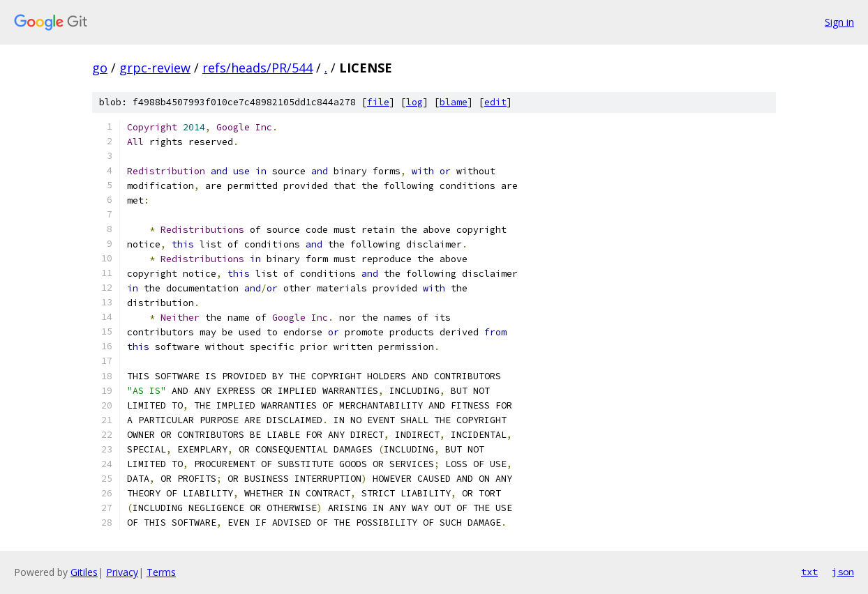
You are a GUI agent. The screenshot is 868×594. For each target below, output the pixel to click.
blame (454, 102)
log (414, 102)
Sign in (839, 22)
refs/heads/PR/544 (257, 68)
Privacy (122, 572)
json (843, 572)
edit (495, 102)
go (100, 68)
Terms (161, 572)
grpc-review (155, 68)
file (378, 102)
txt (809, 572)
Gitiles (84, 572)
